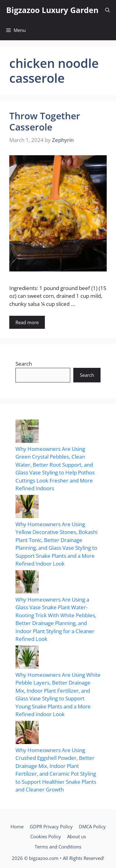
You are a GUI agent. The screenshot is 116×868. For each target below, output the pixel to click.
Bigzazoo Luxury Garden (52, 10)
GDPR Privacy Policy (51, 826)
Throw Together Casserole (45, 121)
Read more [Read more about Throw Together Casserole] (27, 322)
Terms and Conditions (58, 847)
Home (17, 826)
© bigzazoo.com (41, 858)
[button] (107, 10)
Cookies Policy (46, 836)
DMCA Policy (92, 826)
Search (24, 364)
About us (77, 836)
